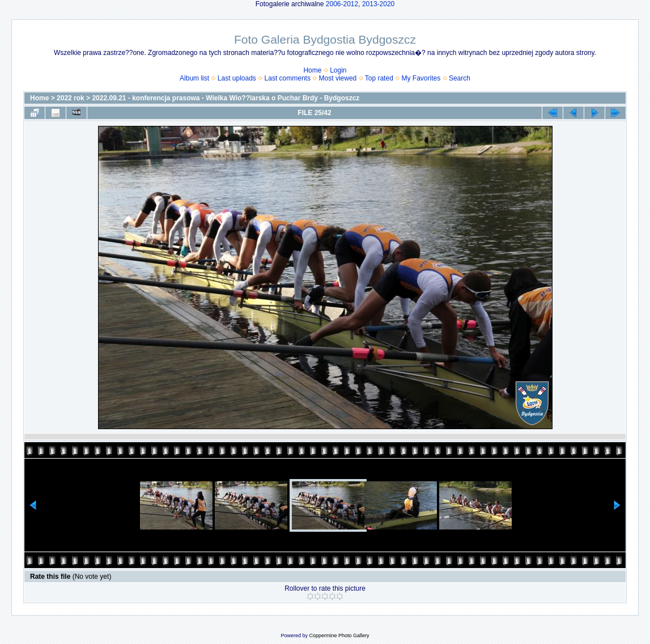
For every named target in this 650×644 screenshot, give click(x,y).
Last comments (288, 78)
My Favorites (421, 78)
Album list (194, 78)
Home (312, 70)
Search (460, 78)
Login (338, 70)
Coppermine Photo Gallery (339, 635)
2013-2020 (378, 4)
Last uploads (237, 78)
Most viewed (338, 78)
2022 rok (71, 98)
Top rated (379, 78)
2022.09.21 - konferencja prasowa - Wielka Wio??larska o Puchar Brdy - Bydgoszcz (226, 98)
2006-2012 (342, 4)
